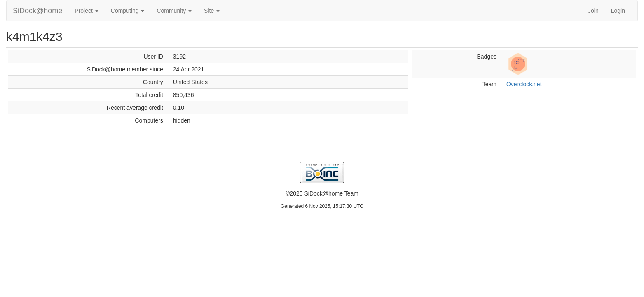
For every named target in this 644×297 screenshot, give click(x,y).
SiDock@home (37, 11)
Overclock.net (524, 84)
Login (618, 11)
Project (86, 11)
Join (593, 11)
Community (174, 11)
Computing (128, 11)
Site (212, 11)
